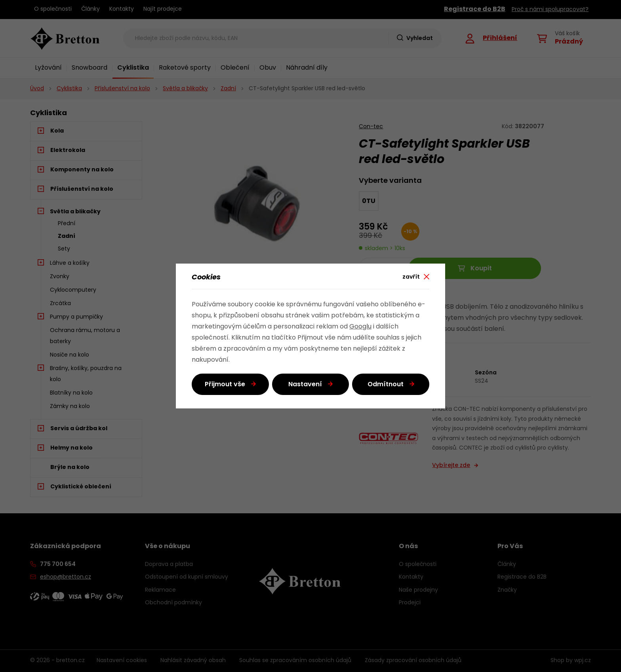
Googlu (360, 327)
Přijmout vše (225, 385)
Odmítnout (386, 385)
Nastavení (305, 385)
